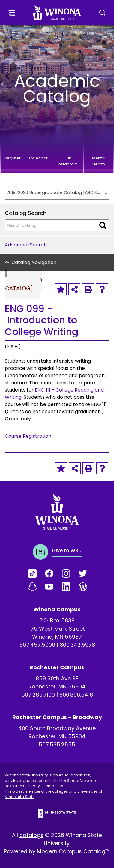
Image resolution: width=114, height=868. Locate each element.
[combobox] (57, 194)
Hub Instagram (68, 161)
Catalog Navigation (34, 262)
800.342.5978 (77, 645)
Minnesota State (20, 797)
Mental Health (99, 161)
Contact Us (53, 786)
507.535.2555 (57, 744)
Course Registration (28, 436)
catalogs (31, 835)
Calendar (38, 158)
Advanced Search (26, 245)
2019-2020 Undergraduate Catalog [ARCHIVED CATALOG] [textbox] (54, 192)
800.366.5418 (76, 695)
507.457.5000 (37, 645)
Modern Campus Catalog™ (73, 851)
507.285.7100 (38, 695)
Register (13, 158)
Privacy (33, 786)
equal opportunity (75, 775)
